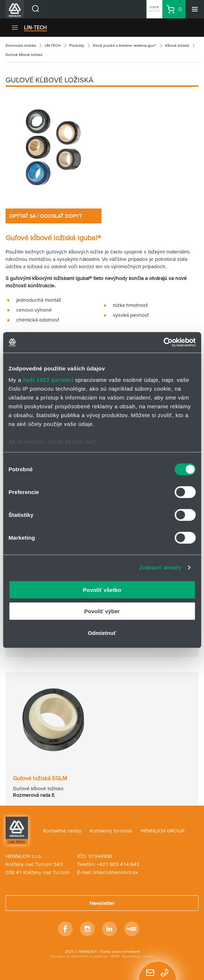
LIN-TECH (35, 28)
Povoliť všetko (102, 590)
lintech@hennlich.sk (115, 872)
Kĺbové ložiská (177, 45)
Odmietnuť (102, 633)
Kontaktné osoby (62, 831)
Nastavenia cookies (138, 956)
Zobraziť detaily (160, 567)
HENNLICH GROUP (162, 831)
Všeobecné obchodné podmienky (79, 956)
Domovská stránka (21, 45)
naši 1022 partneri (48, 380)
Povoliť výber (102, 611)
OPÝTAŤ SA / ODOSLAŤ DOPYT (46, 216)
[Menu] (195, 9)
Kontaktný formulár (111, 831)
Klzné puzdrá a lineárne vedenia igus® (125, 45)
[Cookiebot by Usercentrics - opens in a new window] (163, 342)
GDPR (115, 956)
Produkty (77, 45)
